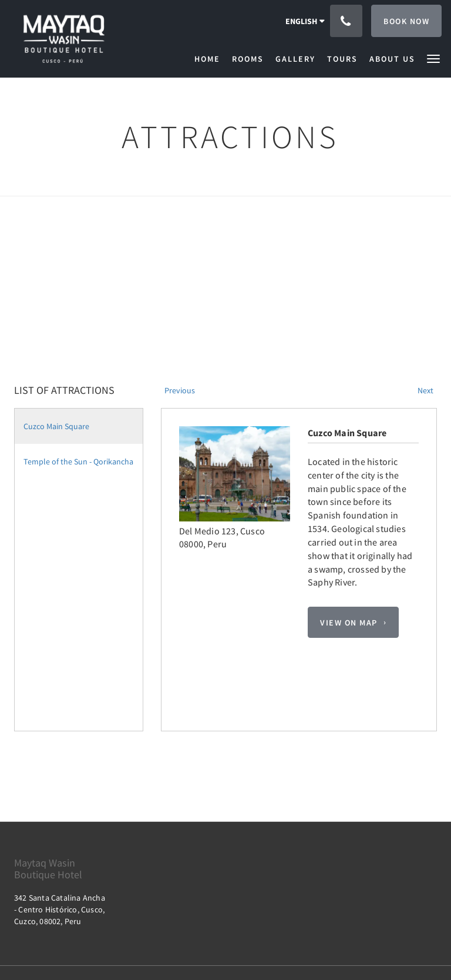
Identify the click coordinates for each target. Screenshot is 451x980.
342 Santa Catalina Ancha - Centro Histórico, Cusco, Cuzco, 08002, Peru (60, 909)
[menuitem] (210, 59)
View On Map (349, 623)
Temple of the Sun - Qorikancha (78, 461)
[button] (433, 58)
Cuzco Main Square (56, 426)
